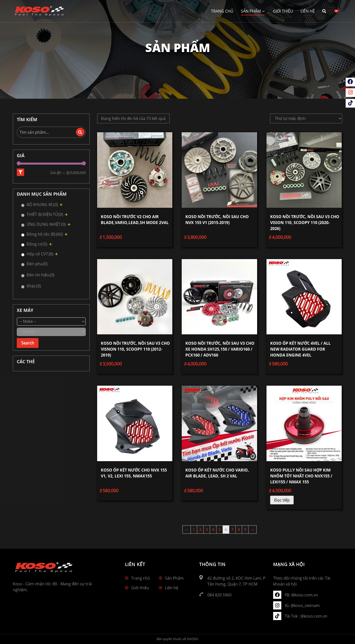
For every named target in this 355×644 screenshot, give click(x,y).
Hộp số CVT (40, 254)
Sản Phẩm (253, 11)
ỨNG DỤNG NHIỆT (46, 224)
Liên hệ (308, 11)
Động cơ (37, 244)
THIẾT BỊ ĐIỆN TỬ (45, 214)
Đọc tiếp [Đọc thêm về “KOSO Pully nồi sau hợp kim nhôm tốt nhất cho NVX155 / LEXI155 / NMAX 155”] (282, 500)
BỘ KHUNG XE (42, 205)
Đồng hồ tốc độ (45, 234)
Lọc (20, 172)
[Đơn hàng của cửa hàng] (306, 118)
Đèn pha (37, 264)
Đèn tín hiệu (41, 275)
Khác (34, 286)
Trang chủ (222, 11)
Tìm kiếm (80, 132)
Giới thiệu (283, 11)
